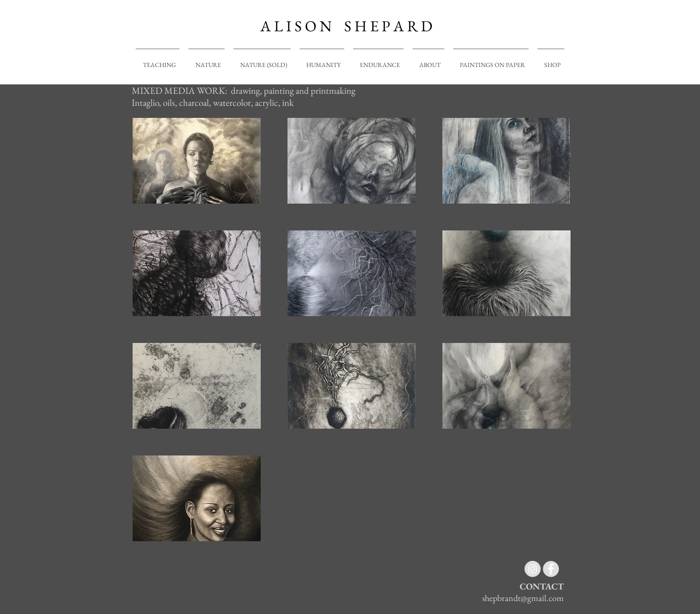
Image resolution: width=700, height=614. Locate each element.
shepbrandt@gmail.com (523, 598)
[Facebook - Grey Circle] (551, 569)
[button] (197, 161)
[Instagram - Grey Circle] (533, 569)
